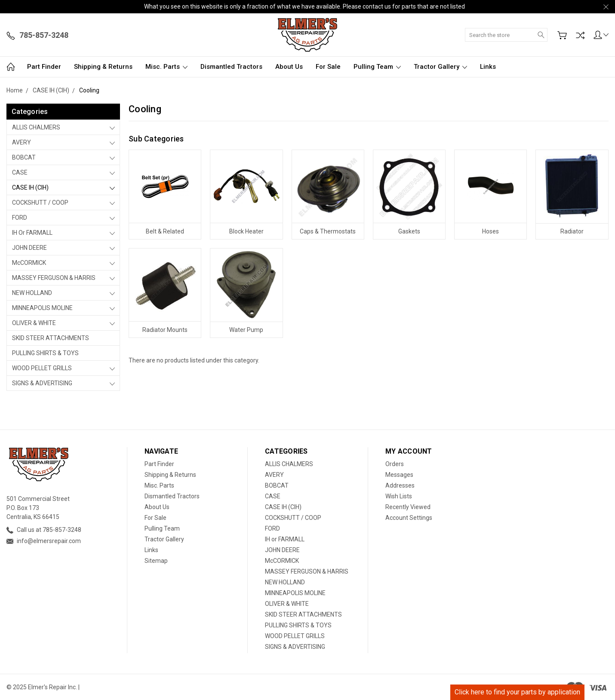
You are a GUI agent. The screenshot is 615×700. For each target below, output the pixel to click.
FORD (20, 218)
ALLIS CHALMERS (36, 127)
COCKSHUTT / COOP (40, 203)
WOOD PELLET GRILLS (42, 368)
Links (488, 67)
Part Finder (44, 67)
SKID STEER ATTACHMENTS (51, 338)
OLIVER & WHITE (34, 323)
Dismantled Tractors (231, 67)
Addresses (400, 485)
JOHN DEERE (29, 248)
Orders (395, 464)
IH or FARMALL (32, 233)
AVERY (22, 142)
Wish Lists (399, 496)
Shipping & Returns (103, 67)
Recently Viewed (408, 507)
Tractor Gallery (440, 67)
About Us (289, 67)
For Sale (328, 67)
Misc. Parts (166, 67)
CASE (20, 172)
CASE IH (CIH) (30, 187)
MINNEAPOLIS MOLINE (42, 308)
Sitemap (156, 561)
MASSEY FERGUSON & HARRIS (54, 278)
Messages (399, 475)
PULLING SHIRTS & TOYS (45, 353)
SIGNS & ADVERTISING (42, 383)
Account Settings (409, 518)
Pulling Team (377, 67)
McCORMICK (29, 263)
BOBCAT (24, 157)
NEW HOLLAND (32, 293)
